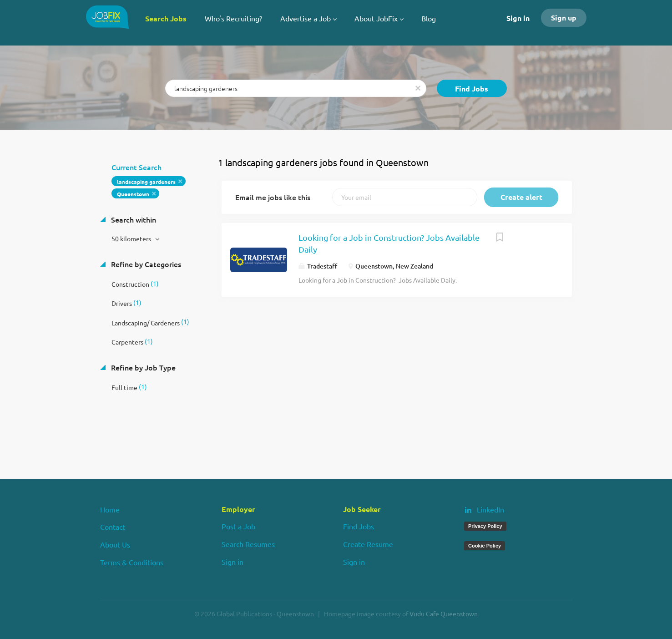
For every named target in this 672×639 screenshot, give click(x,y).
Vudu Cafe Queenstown (444, 614)
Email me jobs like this (273, 197)
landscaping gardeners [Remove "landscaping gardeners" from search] (146, 182)
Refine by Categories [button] (145, 264)
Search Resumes (248, 544)
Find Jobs (472, 89)
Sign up (564, 18)
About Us (115, 544)
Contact (113, 527)
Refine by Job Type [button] (142, 367)
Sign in (518, 18)
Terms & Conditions (132, 562)
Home (110, 509)
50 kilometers (132, 238)
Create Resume (368, 544)
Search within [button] (133, 219)
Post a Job (238, 526)
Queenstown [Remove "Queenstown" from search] (133, 194)
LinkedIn (490, 509)
